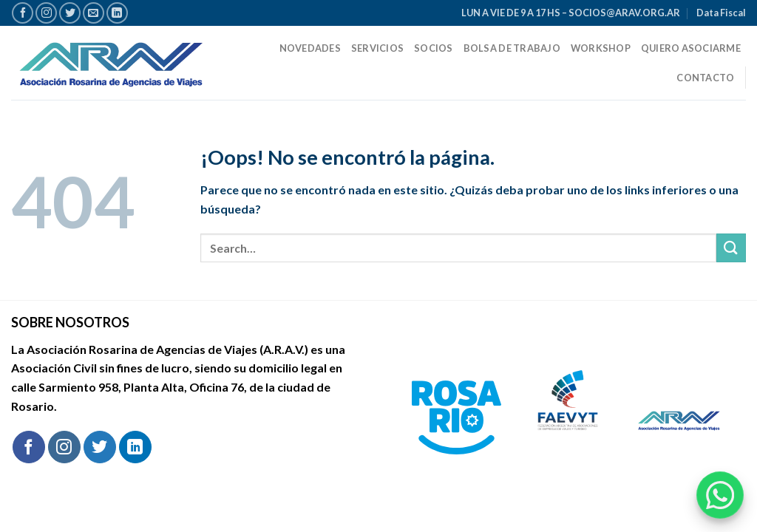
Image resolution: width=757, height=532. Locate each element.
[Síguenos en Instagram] (46, 13)
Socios (434, 48)
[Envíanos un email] (94, 13)
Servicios (377, 48)
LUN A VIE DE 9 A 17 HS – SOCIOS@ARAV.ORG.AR (571, 13)
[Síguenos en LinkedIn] (117, 13)
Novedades (310, 48)
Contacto (705, 78)
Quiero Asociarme (691, 48)
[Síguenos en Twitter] (70, 13)
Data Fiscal (721, 13)
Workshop (601, 48)
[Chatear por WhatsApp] (720, 495)
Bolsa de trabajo (512, 48)
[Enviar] (731, 248)
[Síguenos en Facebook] (23, 13)
